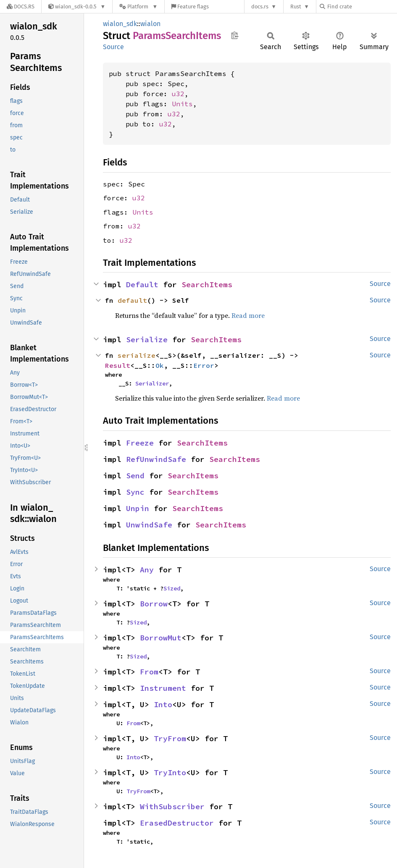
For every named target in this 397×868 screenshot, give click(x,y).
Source (113, 47)
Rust (296, 7)
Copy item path (235, 35)
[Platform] (138, 7)
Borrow (154, 604)
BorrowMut (161, 638)
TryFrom (170, 738)
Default (142, 285)
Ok (160, 365)
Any (147, 570)
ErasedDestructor (177, 823)
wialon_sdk (120, 24)
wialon (150, 24)
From (149, 672)
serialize (137, 355)
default (132, 300)
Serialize (147, 340)
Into (163, 704)
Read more (248, 315)
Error (204, 365)
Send (135, 476)
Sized (172, 588)
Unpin (138, 508)
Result (118, 365)
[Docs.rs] (21, 7)
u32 (178, 94)
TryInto (170, 772)
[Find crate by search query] (362, 7)
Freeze (140, 443)
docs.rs (260, 7)
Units (182, 104)
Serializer (152, 383)
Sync (135, 492)
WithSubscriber (172, 806)
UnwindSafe (149, 525)
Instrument (163, 688)
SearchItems (207, 285)
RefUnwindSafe (156, 459)
